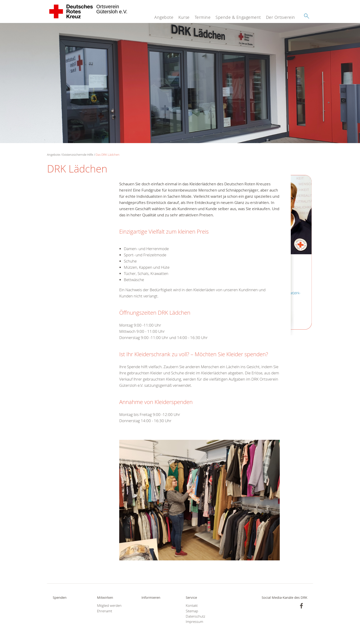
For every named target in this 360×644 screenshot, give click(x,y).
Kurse (184, 17)
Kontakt (192, 606)
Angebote (164, 17)
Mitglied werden (109, 606)
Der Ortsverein (281, 17)
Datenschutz (195, 616)
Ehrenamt (105, 611)
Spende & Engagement (238, 17)
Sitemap (192, 611)
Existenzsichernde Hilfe (78, 155)
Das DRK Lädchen (108, 155)
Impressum (194, 622)
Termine (203, 17)
